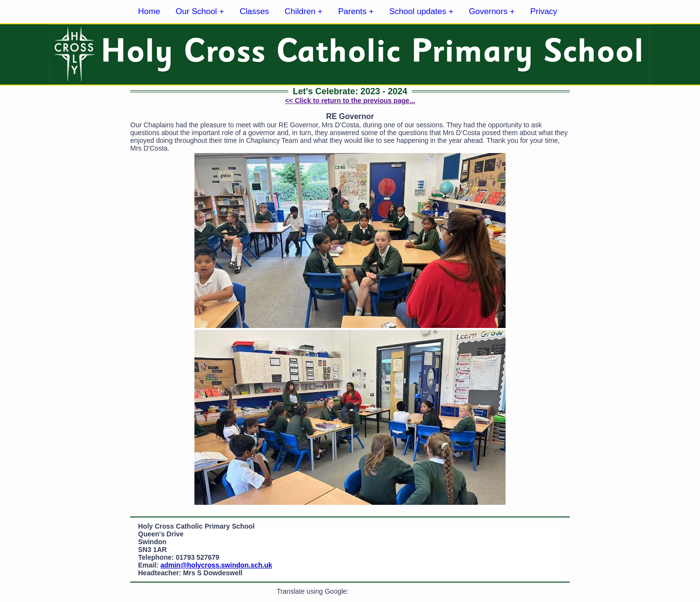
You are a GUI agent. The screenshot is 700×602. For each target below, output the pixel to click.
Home (149, 11)
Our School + (200, 11)
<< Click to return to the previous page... (350, 101)
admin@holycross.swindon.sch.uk (216, 565)
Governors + (492, 11)
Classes (254, 11)
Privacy (544, 11)
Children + (304, 11)
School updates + (421, 11)
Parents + (356, 11)
